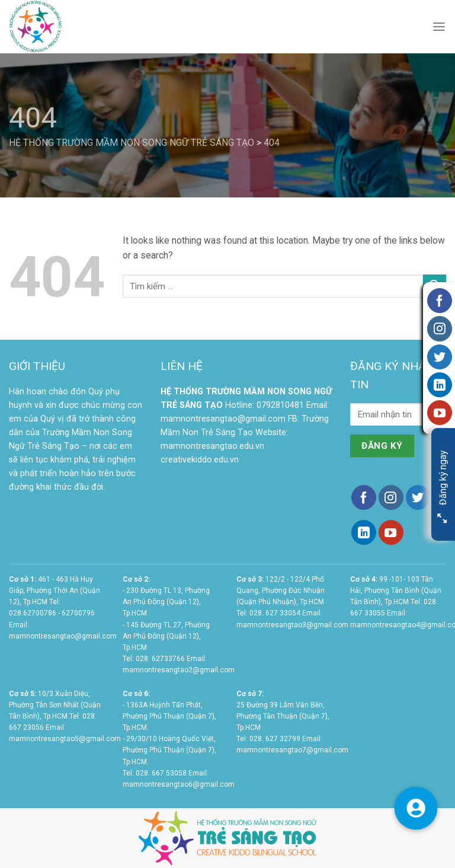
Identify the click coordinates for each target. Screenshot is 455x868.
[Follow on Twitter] (418, 497)
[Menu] (439, 27)
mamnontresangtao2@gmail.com (179, 670)
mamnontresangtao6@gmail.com (179, 784)
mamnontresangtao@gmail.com (223, 419)
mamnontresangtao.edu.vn (212, 446)
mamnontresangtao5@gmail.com (65, 739)
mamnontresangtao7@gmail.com (292, 750)
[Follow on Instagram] (391, 497)
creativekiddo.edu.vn (200, 460)
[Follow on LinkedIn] (364, 532)
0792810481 (280, 405)
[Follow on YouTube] (391, 532)
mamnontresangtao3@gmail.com (292, 625)
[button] (416, 808)
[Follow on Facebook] (364, 497)
